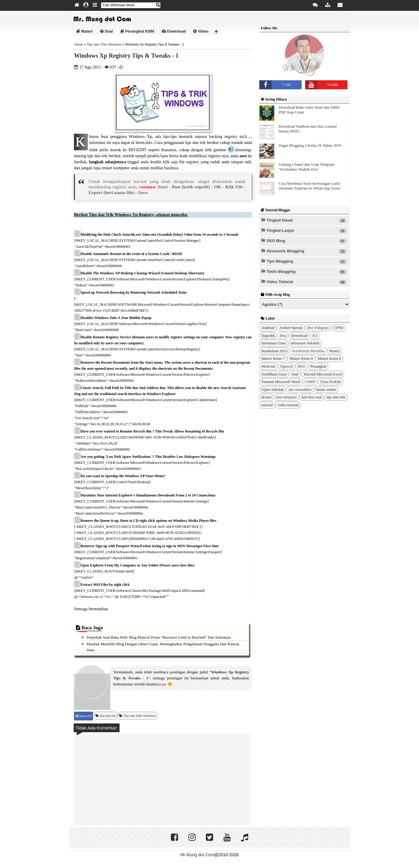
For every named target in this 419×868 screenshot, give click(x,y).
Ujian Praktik (331, 382)
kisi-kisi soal (312, 397)
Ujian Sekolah (273, 389)
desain (266, 397)
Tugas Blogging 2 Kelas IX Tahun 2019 (310, 145)
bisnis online (326, 389)
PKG (302, 366)
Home (79, 44)
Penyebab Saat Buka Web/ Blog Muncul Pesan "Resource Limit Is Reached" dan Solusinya (159, 637)
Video (201, 31)
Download (174, 31)
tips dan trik (108, 716)
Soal (107, 31)
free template (286, 397)
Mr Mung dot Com (197, 855)
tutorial (267, 405)
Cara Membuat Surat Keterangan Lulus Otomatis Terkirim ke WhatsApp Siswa (309, 186)
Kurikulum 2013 (274, 351)
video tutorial (288, 405)
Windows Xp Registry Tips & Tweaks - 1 (126, 56)
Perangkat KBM (137, 31)
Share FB (85, 716)
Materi (85, 31)
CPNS (339, 328)
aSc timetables (300, 389)
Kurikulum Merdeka (308, 351)
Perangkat (318, 366)
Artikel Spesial (291, 328)
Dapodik (268, 335)
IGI (315, 335)
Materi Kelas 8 (301, 358)
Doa (283, 335)
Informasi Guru (274, 343)
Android (268, 328)
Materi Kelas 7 (273, 358)
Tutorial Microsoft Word (281, 382)
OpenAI (286, 366)
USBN (310, 382)
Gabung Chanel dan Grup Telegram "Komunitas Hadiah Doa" (307, 167)
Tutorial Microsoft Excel (323, 374)
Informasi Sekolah (305, 343)
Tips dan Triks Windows (104, 44)
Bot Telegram (318, 328)
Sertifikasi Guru (274, 374)
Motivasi (268, 366)
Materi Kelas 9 (329, 358)
